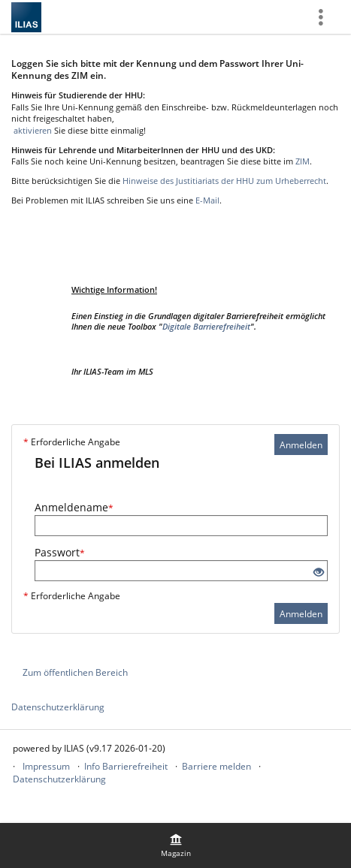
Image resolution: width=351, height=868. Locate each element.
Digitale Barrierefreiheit (206, 326)
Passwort (60, 552)
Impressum (46, 766)
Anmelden (301, 445)
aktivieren (32, 130)
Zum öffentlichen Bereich (75, 672)
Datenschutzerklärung (58, 707)
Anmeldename (74, 507)
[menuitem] (176, 845)
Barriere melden (216, 766)
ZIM (303, 161)
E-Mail (207, 200)
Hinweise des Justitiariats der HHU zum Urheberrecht (224, 181)
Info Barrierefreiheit (126, 766)
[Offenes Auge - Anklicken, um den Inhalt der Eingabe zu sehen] (319, 573)
